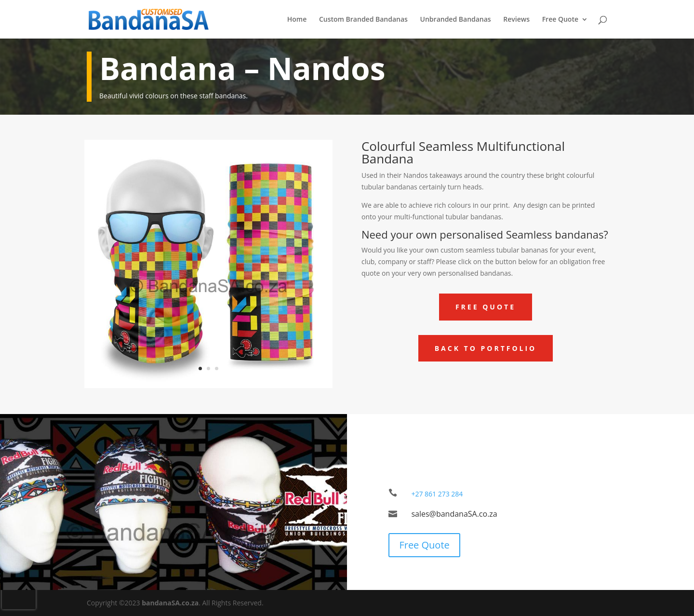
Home (297, 20)
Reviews (516, 20)
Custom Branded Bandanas (363, 20)
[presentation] (19, 595)
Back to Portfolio (486, 348)
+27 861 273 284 (437, 494)
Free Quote (560, 20)
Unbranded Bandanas (456, 20)
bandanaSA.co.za (170, 603)
